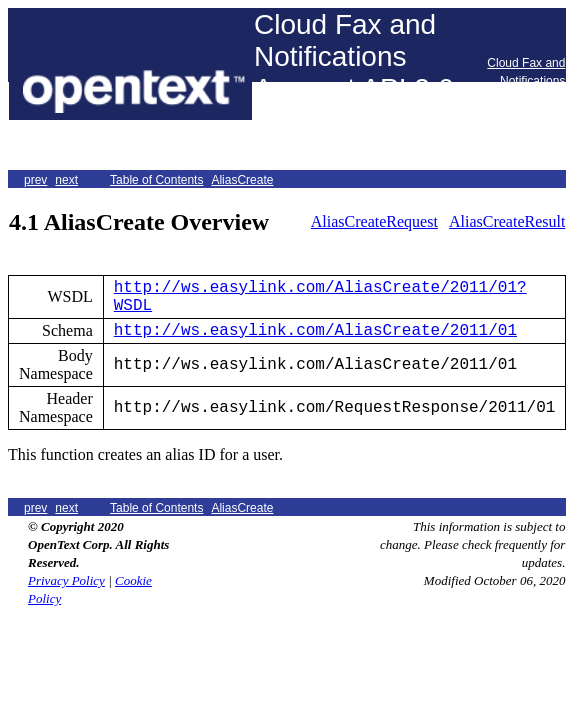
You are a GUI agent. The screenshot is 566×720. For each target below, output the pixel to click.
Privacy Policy (66, 580)
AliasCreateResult (507, 221)
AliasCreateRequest (374, 221)
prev (35, 180)
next (66, 180)
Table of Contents (156, 180)
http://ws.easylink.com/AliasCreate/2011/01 (315, 331)
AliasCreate (242, 180)
